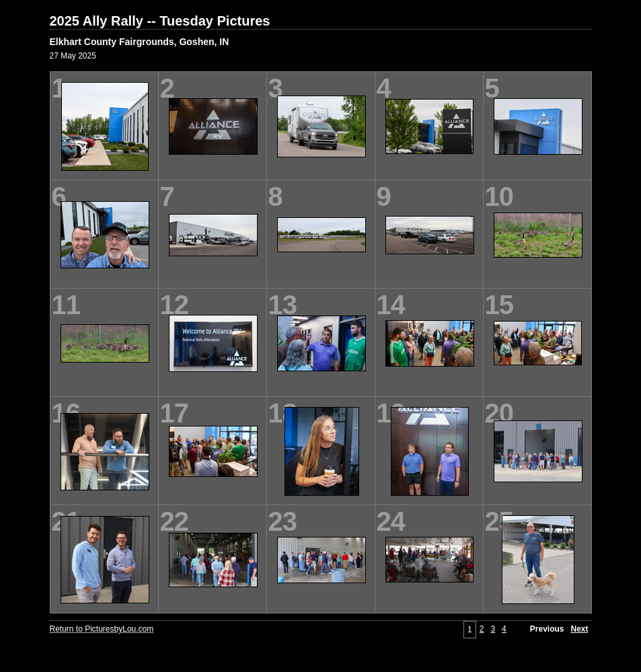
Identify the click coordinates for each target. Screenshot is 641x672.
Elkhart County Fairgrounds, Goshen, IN (140, 42)
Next (579, 629)
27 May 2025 (73, 56)
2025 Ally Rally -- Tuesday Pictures (160, 21)
